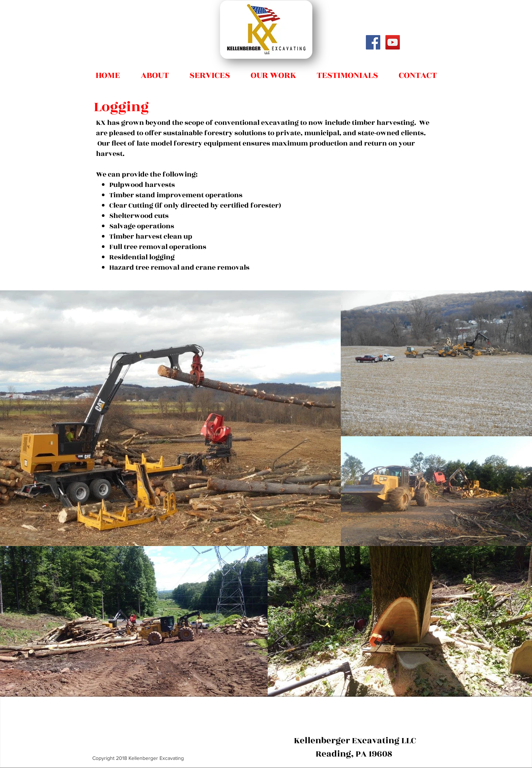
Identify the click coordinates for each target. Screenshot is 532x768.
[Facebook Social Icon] (373, 42)
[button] (210, 72)
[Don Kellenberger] (393, 42)
